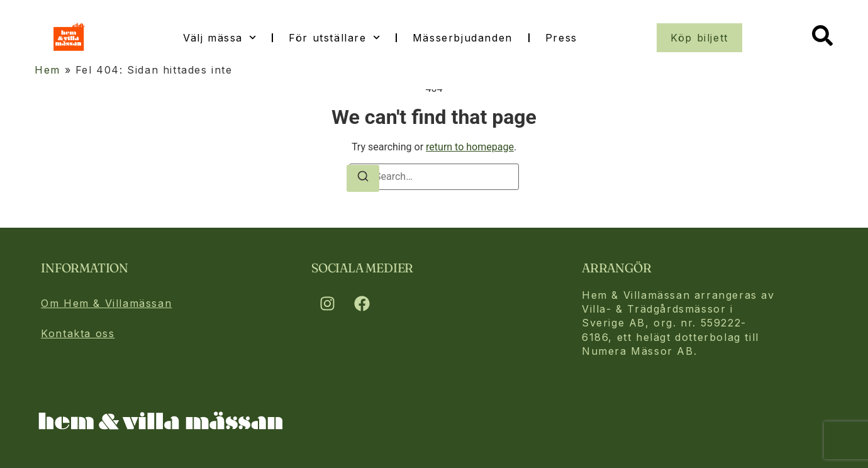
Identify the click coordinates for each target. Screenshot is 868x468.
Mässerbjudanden (463, 38)
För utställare (334, 37)
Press (561, 38)
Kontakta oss (78, 333)
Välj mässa (220, 37)
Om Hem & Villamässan (106, 303)
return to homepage (470, 147)
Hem (47, 70)
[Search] (363, 178)
